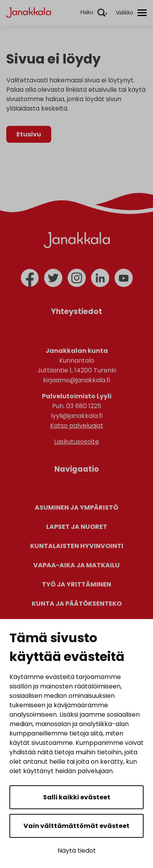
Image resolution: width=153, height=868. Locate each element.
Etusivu (29, 134)
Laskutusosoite (76, 442)
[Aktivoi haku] (94, 13)
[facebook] (30, 278)
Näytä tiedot (77, 851)
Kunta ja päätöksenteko (77, 604)
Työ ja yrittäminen (76, 584)
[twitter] (53, 278)
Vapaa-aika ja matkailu (76, 565)
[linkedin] (100, 278)
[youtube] (124, 278)
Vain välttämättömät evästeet (76, 826)
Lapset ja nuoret (77, 527)
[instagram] (77, 278)
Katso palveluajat (77, 426)
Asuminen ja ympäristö (76, 508)
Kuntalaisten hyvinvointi (77, 546)
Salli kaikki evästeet (77, 797)
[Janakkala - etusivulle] (29, 12)
